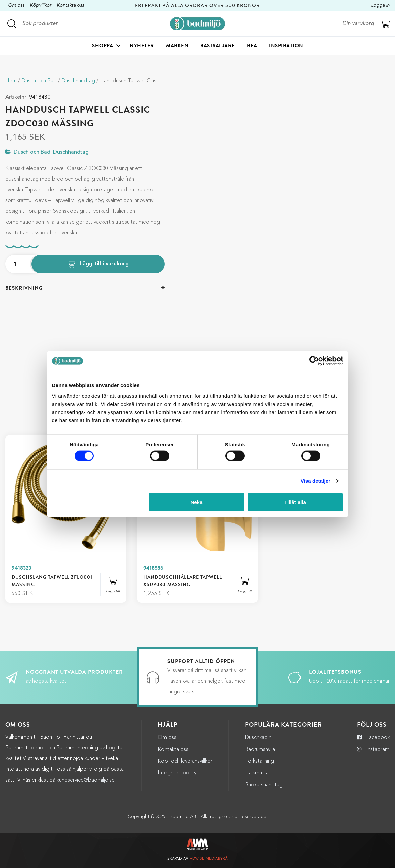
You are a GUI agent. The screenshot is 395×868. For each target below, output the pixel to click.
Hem (11, 81)
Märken (177, 46)
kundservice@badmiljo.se (86, 780)
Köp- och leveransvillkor (185, 761)
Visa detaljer (315, 481)
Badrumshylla (260, 750)
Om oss (16, 6)
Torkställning (259, 761)
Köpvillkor (41, 6)
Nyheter (142, 46)
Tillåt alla (295, 502)
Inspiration (286, 46)
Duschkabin (258, 738)
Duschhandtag (78, 81)
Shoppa (103, 46)
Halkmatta (257, 773)
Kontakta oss (70, 6)
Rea (252, 46)
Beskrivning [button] (24, 288)
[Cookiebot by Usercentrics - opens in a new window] (314, 361)
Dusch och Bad (39, 81)
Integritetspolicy (177, 773)
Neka (196, 502)
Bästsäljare (218, 46)
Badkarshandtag (264, 785)
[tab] (85, 288)
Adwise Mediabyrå (209, 859)
